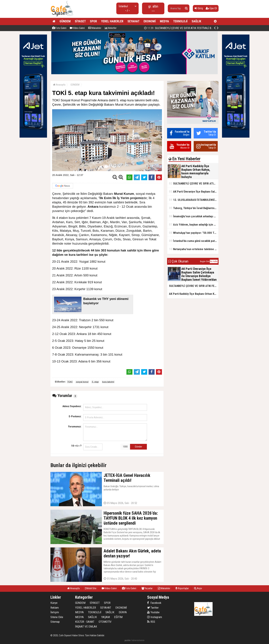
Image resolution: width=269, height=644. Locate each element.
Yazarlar (147, 588)
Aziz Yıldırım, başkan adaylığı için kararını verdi (194, 224)
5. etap (95, 382)
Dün (208, 261)
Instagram (155, 617)
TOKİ (70, 382)
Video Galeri (77, 28)
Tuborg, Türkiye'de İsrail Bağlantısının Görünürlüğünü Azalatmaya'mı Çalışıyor (194, 208)
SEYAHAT (133, 21)
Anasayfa (59, 85)
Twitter (153, 608)
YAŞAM (106, 617)
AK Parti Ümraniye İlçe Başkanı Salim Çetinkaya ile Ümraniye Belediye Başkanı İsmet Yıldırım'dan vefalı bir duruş (194, 191)
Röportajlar (182, 588)
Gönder (138, 447)
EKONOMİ (150, 21)
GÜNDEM (65, 21)
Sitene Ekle (57, 617)
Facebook (154, 603)
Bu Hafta (214, 261)
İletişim (55, 612)
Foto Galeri (59, 28)
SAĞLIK (196, 21)
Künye (54, 603)
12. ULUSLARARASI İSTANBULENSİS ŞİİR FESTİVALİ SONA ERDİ (194, 200)
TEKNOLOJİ (180, 21)
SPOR (93, 21)
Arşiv (198, 588)
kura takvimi (108, 382)
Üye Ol (211, 8)
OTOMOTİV (105, 622)
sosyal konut (82, 382)
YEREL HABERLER (112, 21)
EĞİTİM (118, 617)
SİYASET (80, 21)
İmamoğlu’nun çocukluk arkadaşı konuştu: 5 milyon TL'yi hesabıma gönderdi (194, 216)
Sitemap (55, 622)
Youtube (153, 612)
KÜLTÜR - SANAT (85, 622)
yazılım (128, 640)
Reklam (55, 608)
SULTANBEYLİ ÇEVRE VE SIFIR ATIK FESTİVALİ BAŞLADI (194, 183)
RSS (151, 622)
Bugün (203, 261)
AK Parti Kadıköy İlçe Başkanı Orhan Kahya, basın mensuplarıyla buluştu (190, 28)
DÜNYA (123, 612)
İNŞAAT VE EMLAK (86, 626)
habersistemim (138, 640)
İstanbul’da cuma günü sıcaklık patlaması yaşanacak (194, 241)
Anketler (111, 28)
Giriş (199, 8)
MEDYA (164, 21)
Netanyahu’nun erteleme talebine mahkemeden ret (194, 249)
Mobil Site (91, 588)
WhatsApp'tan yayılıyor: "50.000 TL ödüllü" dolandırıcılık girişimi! (194, 233)
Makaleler (95, 28)
